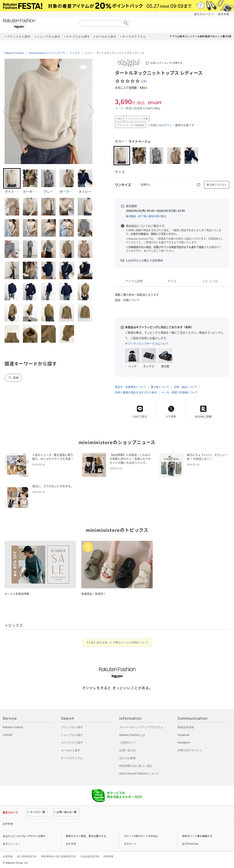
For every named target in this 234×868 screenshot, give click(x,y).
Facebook (183, 735)
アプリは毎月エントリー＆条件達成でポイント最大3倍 (200, 36)
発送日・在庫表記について (131, 387)
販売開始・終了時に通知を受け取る (146, 216)
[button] (5, 111)
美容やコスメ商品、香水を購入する (86, 836)
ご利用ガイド (128, 743)
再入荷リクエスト (217, 185)
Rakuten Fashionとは (132, 735)
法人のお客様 (128, 758)
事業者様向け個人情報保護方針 (59, 856)
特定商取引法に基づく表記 (136, 766)
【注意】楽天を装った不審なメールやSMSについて (117, 642)
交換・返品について (185, 387)
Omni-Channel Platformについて (139, 774)
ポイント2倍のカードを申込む (141, 836)
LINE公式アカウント (190, 750)
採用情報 (108, 856)
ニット (88, 53)
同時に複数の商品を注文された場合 (136, 392)
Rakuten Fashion (38, 23)
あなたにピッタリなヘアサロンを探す (24, 836)
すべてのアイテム (72, 758)
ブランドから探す (72, 727)
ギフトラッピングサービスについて (147, 344)
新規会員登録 (186, 727)
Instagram (184, 743)
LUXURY (8, 735)
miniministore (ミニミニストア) (47, 53)
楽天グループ (202, 14)
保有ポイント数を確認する (197, 836)
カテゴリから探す (72, 743)
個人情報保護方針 (27, 856)
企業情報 (8, 856)
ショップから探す (72, 735)
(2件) (144, 81)
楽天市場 (223, 14)
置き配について (160, 387)
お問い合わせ (128, 750)
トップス (75, 53)
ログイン (167, 125)
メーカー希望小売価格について (180, 392)
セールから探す (71, 750)
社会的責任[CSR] (90, 856)
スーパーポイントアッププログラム (141, 727)
